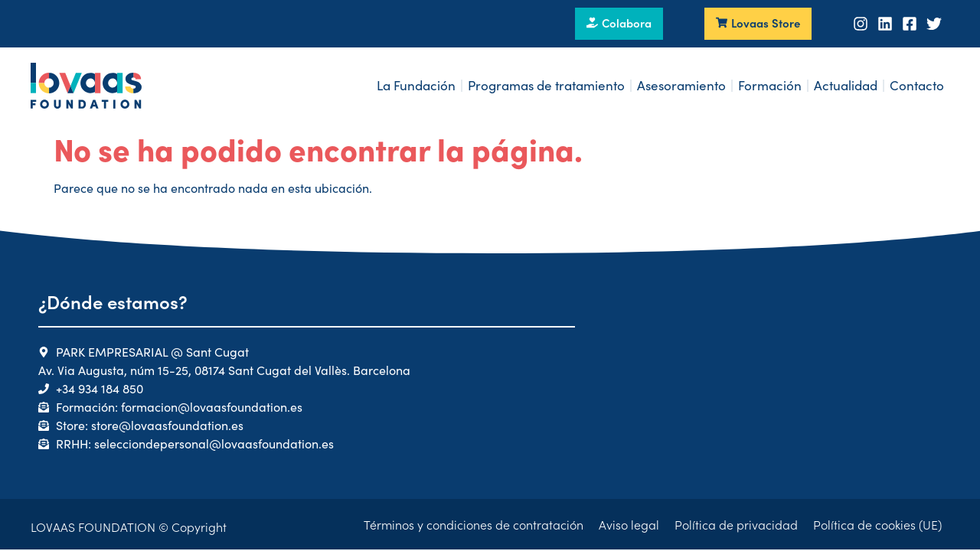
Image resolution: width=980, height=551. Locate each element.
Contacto (917, 85)
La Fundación (416, 85)
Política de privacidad (736, 524)
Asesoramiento (681, 85)
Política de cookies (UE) (877, 524)
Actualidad (846, 85)
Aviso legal (629, 524)
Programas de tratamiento (546, 85)
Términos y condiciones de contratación (474, 524)
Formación (770, 85)
